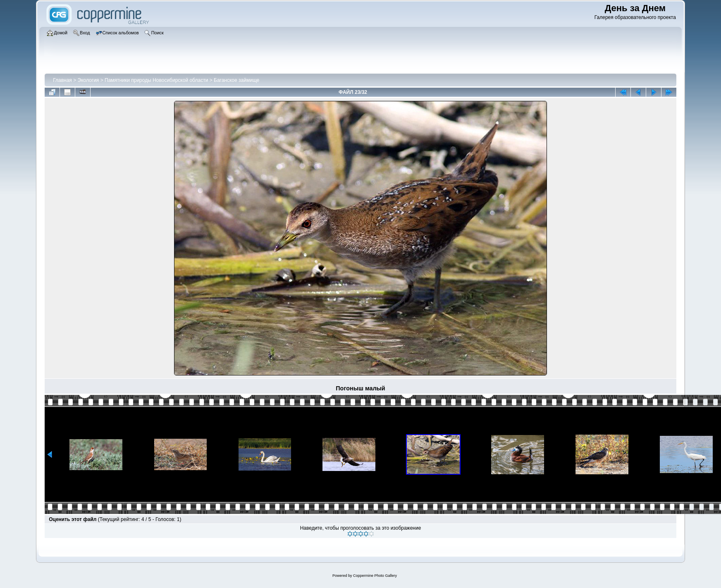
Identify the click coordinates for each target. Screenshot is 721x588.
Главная (62, 80)
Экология (88, 80)
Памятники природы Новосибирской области (156, 80)
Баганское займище (236, 80)
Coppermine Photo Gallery (375, 576)
